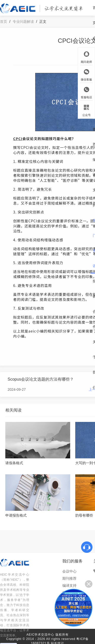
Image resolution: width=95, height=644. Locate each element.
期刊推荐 (69, 578)
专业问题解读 (23, 22)
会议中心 (69, 571)
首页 (4, 22)
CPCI (18, 139)
